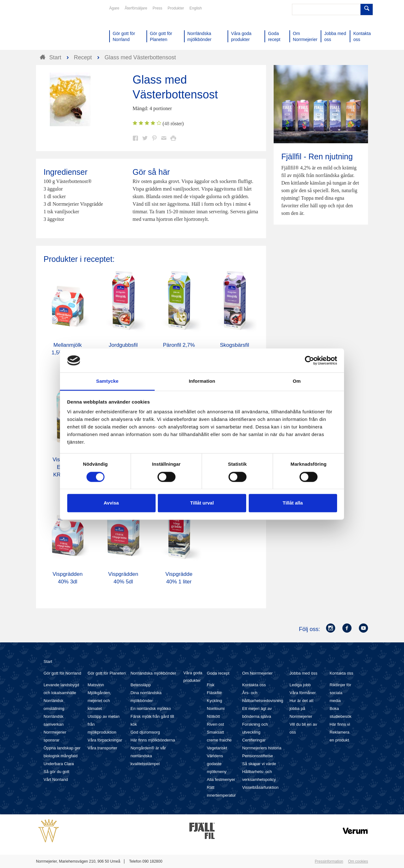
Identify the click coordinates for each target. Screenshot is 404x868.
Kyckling (214, 701)
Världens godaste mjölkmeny (217, 764)
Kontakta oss (254, 685)
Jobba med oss (303, 673)
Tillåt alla (293, 503)
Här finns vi (340, 724)
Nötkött (213, 716)
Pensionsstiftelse (258, 756)
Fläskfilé (214, 693)
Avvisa (111, 503)
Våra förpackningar (105, 740)
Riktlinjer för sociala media (340, 693)
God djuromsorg (145, 732)
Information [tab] (202, 381)
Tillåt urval (202, 503)
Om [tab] (297, 381)
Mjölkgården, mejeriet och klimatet (99, 701)
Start (48, 661)
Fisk (211, 685)
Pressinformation (329, 861)
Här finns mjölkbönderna (153, 740)
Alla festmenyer (221, 779)
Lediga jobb (300, 685)
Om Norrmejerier (257, 673)
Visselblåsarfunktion (260, 787)
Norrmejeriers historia (262, 748)
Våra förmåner (303, 693)
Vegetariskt (217, 748)
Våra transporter (103, 748)
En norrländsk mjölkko (151, 709)
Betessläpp (140, 685)
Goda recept (218, 673)
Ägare (114, 8)
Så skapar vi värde (259, 764)
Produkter (176, 8)
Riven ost (215, 724)
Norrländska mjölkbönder (153, 673)
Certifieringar (254, 740)
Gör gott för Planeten (107, 673)
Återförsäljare (136, 8)
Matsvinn (96, 685)
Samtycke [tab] (107, 381)
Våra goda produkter (193, 677)
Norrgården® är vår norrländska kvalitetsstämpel (148, 756)
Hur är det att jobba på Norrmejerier (301, 709)
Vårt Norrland (56, 779)
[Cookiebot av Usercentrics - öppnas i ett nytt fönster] (309, 360)
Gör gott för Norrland (62, 673)
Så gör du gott (56, 772)
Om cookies (358, 861)
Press (157, 8)
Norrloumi (216, 709)
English (196, 8)
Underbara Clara (59, 764)
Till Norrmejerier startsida (60, 28)
